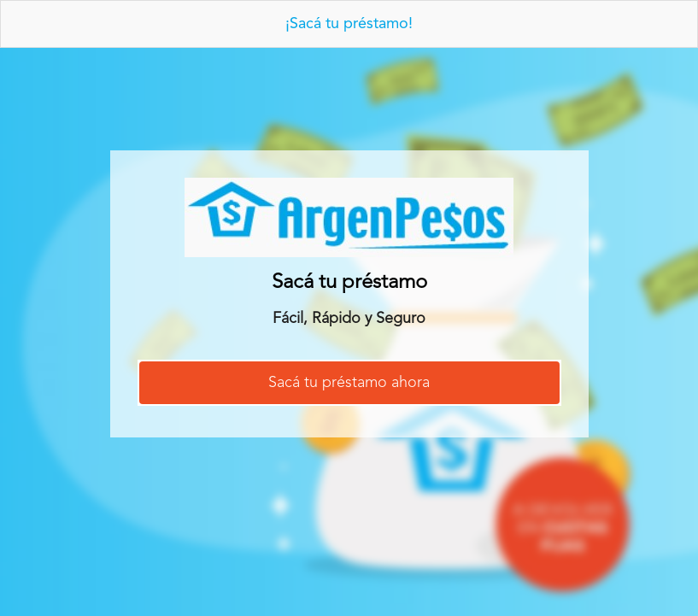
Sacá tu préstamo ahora (349, 383)
